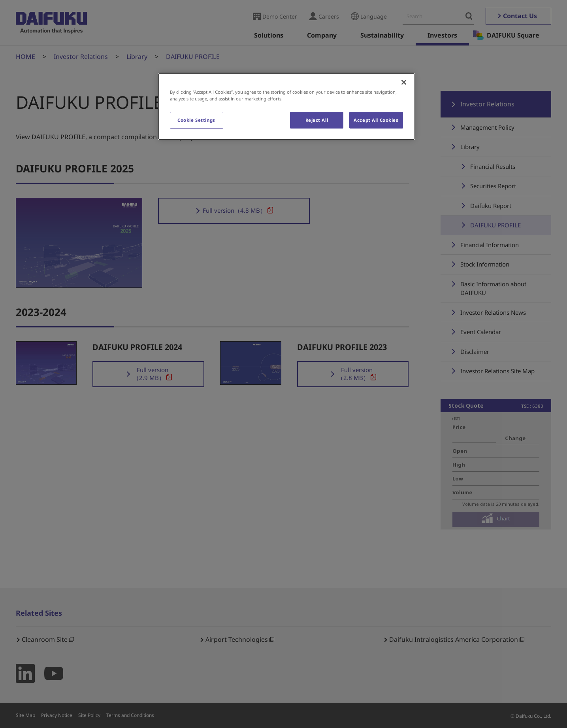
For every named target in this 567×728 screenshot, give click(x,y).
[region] (286, 106)
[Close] (404, 82)
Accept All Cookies (376, 120)
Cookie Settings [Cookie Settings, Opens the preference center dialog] (196, 120)
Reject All (317, 120)
